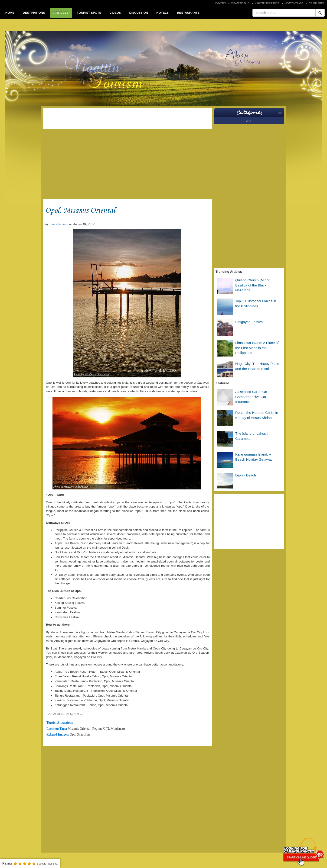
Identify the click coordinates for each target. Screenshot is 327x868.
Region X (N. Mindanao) (109, 729)
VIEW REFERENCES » (65, 714)
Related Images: (58, 735)
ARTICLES (61, 13)
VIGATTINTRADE (294, 3)
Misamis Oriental (79, 729)
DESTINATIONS (34, 13)
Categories (249, 113)
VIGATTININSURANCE (267, 3)
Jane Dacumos (59, 224)
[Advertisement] (128, 119)
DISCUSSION (139, 13)
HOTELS (162, 13)
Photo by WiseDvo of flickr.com (91, 374)
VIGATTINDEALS (240, 3)
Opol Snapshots (80, 735)
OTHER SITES (316, 3)
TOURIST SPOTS (89, 13)
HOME (10, 13)
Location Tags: (57, 729)
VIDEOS (115, 13)
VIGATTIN (220, 3)
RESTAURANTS (188, 13)
